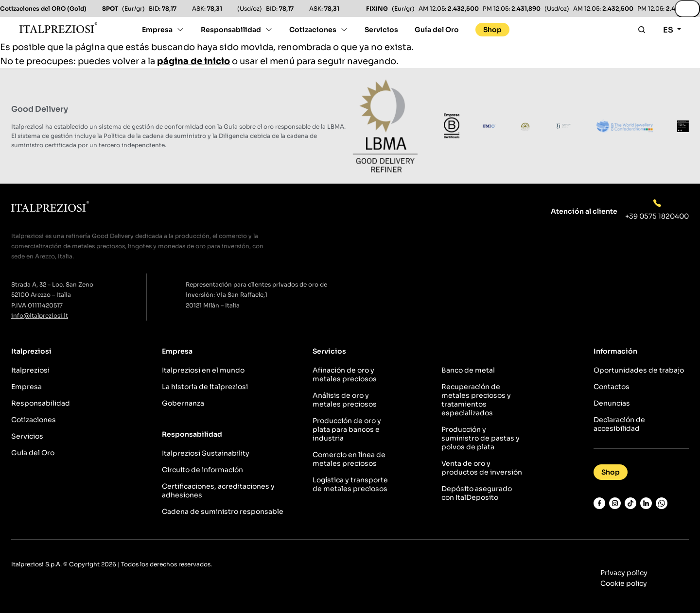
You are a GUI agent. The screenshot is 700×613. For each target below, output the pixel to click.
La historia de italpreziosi (205, 387)
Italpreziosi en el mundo (203, 370)
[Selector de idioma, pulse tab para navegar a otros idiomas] (672, 32)
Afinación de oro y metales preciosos (345, 375)
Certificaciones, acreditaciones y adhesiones (218, 491)
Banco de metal (468, 370)
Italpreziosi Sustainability (206, 453)
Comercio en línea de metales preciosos (349, 459)
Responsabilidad (231, 30)
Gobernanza (183, 403)
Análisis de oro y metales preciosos (345, 400)
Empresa (157, 30)
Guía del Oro (437, 30)
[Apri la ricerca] (642, 30)
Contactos (612, 387)
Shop (492, 30)
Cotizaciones (313, 30)
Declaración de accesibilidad (619, 424)
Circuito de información (202, 470)
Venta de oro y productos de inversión (482, 468)
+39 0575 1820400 (657, 216)
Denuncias (612, 403)
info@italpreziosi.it (40, 315)
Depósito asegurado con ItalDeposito (477, 493)
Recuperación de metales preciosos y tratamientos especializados (476, 400)
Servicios (381, 30)
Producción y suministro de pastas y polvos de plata (481, 438)
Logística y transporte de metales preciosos (350, 484)
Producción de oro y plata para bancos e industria (347, 429)
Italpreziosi (30, 370)
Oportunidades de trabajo (639, 370)
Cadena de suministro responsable (223, 511)
